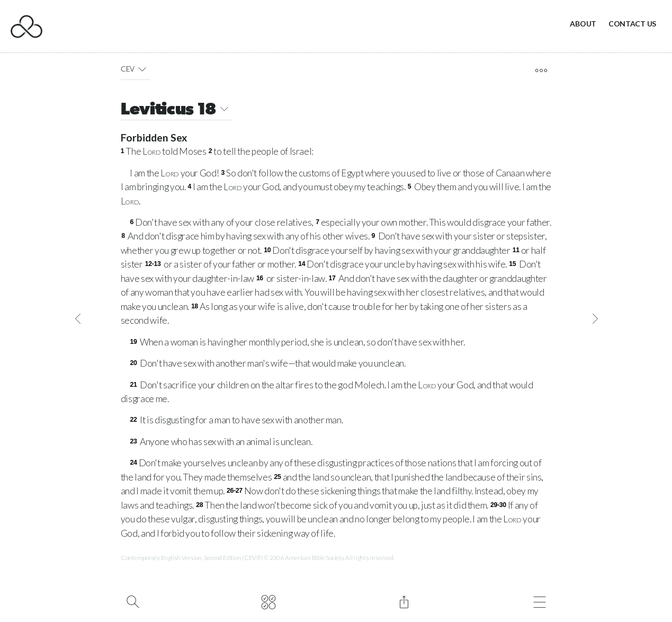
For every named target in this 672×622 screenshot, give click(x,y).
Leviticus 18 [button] (177, 110)
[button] (142, 69)
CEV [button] (136, 69)
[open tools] (541, 70)
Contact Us (632, 24)
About (583, 24)
